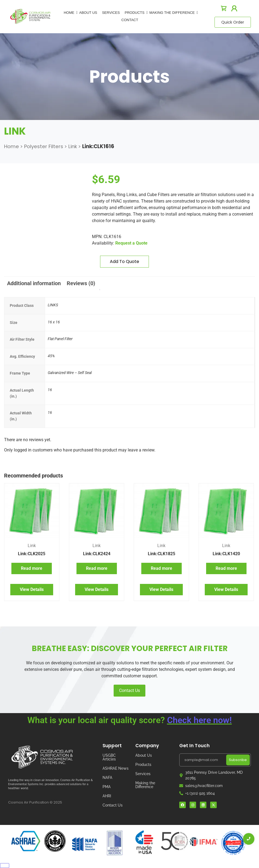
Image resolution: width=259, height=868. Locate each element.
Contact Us (129, 690)
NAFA (107, 778)
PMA (107, 787)
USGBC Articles (109, 757)
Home (70, 13)
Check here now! (199, 720)
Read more (32, 568)
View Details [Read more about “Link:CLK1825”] (161, 589)
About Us (88, 13)
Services (111, 13)
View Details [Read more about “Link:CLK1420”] (226, 589)
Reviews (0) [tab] (81, 283)
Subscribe (238, 760)
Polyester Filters (44, 146)
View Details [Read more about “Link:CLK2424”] (97, 589)
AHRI (107, 796)
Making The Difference (173, 13)
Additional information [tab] (34, 283)
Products (136, 13)
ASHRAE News (116, 768)
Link (73, 146)
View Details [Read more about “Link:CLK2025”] (32, 589)
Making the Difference (145, 785)
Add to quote (124, 261)
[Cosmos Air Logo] (42, 757)
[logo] (30, 16)
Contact (130, 20)
